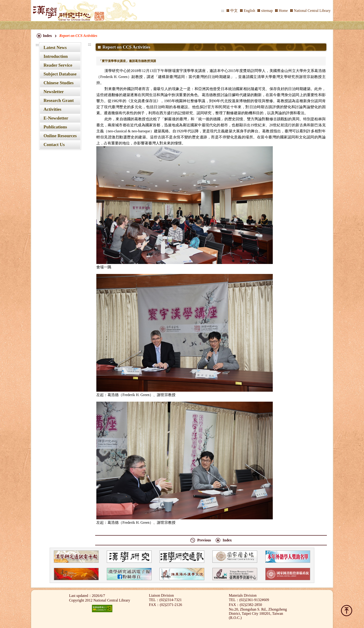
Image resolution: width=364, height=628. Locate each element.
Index (47, 36)
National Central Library (312, 11)
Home (283, 11)
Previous (204, 540)
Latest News (55, 47)
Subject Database (60, 74)
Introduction (55, 56)
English (249, 11)
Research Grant (58, 100)
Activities (52, 109)
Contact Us (54, 145)
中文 (234, 11)
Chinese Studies (58, 83)
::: (223, 11)
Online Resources (60, 136)
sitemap (267, 11)
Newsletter (54, 92)
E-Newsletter (56, 118)
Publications (55, 127)
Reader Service (58, 65)
